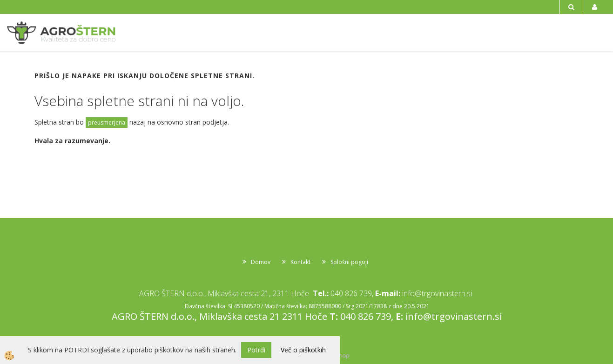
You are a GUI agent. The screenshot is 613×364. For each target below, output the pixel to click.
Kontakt (300, 262)
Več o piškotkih (303, 350)
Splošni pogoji (349, 262)
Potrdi (256, 350)
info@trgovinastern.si (437, 293)
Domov (261, 262)
